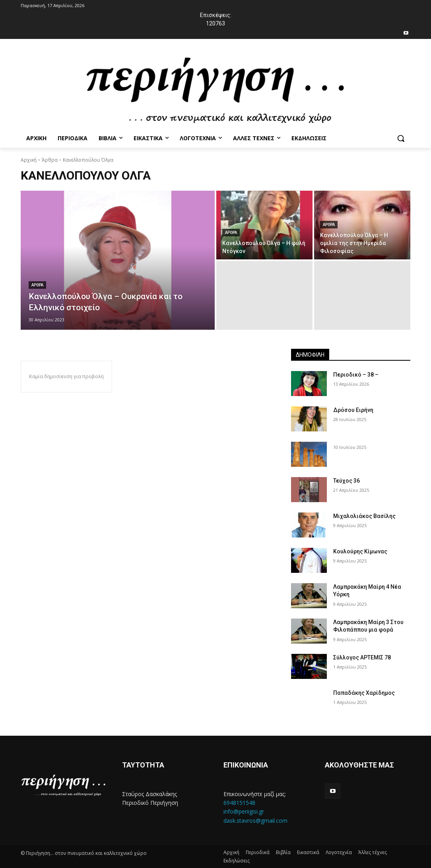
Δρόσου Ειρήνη (353, 410)
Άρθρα (50, 160)
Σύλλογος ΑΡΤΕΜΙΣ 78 (362, 657)
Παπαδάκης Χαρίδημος (364, 693)
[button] (401, 138)
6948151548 (239, 803)
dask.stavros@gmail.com (255, 821)
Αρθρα (37, 285)
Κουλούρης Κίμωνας (360, 551)
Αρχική (29, 160)
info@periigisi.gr (244, 811)
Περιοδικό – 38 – (356, 375)
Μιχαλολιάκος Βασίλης (364, 516)
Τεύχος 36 (347, 481)
